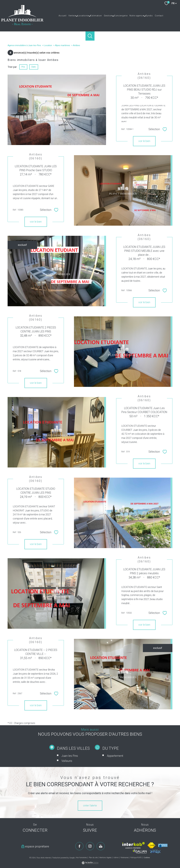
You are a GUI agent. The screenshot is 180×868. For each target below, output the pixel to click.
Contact (159, 16)
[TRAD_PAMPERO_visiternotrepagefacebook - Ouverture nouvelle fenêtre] (79, 846)
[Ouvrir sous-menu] (77, 16)
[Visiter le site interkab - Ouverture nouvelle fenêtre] (134, 845)
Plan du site (93, 858)
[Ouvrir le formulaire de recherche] (90, 36)
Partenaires (125, 858)
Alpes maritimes (63, 45)
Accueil (63, 16)
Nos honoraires (81, 858)
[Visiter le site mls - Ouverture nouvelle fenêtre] (163, 846)
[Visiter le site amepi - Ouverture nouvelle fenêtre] (155, 852)
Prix (23, 67)
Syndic (149, 16)
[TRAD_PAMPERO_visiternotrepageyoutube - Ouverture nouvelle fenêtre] (101, 846)
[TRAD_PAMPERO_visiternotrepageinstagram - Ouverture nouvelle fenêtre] (90, 846)
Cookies (147, 858)
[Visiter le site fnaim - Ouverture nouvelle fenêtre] (152, 845)
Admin (116, 858)
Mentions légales (105, 858)
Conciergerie (121, 16)
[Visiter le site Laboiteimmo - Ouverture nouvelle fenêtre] (90, 863)
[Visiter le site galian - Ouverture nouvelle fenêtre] (140, 851)
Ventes (72, 16)
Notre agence (137, 16)
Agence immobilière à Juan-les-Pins (24, 45)
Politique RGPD (136, 858)
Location (48, 45)
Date (34, 67)
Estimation (96, 16)
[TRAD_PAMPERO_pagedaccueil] (22, 24)
